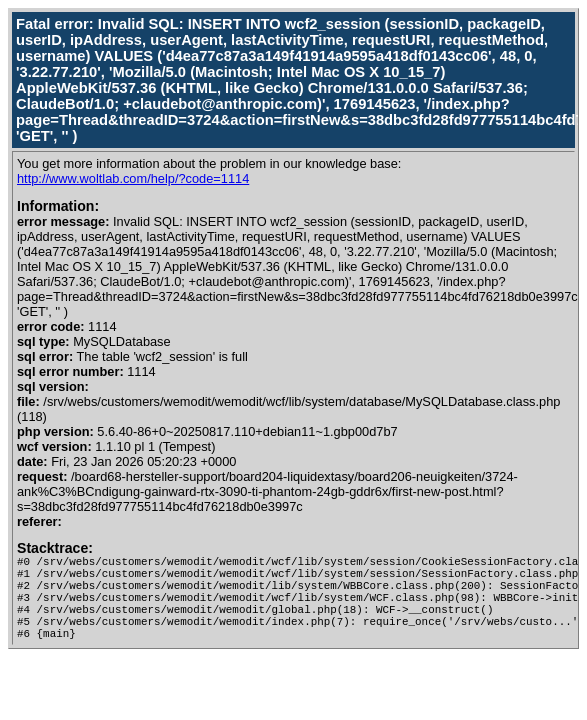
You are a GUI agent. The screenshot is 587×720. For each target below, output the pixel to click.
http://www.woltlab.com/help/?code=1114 (133, 178)
